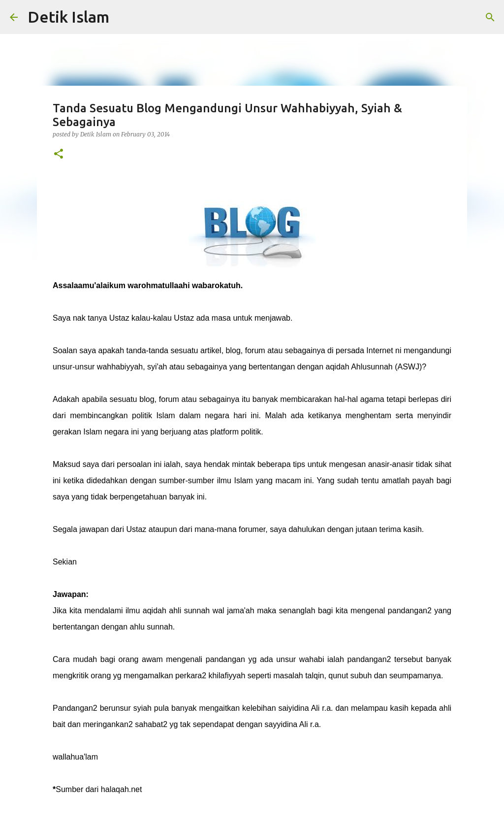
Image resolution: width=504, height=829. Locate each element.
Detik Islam (68, 17)
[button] (59, 154)
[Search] (490, 17)
